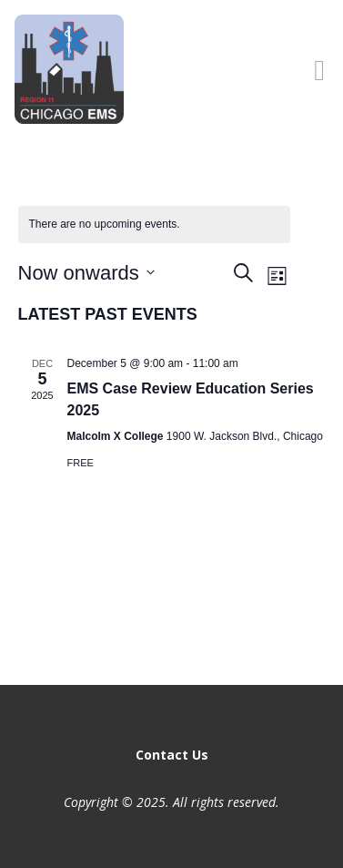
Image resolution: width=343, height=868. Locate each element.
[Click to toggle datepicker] (86, 273)
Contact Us (172, 755)
